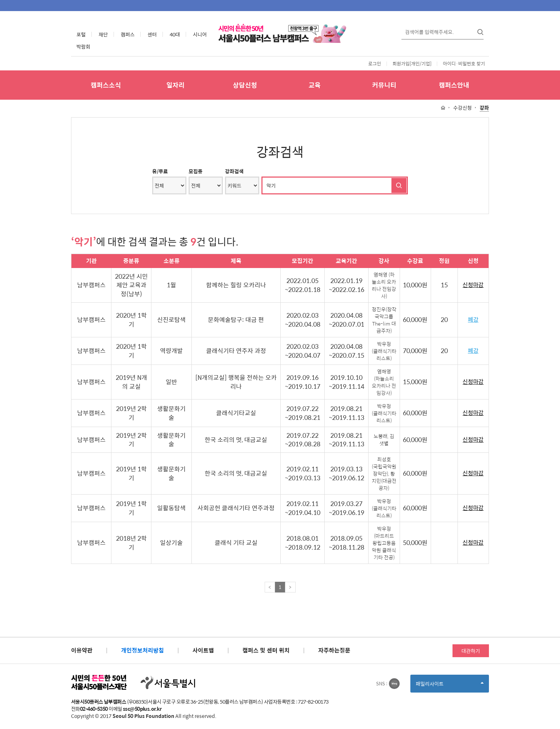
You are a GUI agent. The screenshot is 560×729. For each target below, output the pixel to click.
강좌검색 (234, 171)
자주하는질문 (334, 650)
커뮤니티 (384, 85)
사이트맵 (203, 650)
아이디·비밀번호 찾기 (464, 63)
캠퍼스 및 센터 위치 (266, 650)
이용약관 (82, 650)
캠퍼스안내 (454, 85)
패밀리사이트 (450, 686)
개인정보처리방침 (142, 650)
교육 (315, 85)
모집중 (196, 171)
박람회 (83, 46)
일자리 (176, 85)
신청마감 (473, 285)
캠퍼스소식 (106, 85)
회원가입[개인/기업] (412, 63)
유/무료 (160, 171)
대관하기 (471, 651)
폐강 (473, 320)
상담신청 (245, 85)
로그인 (375, 63)
